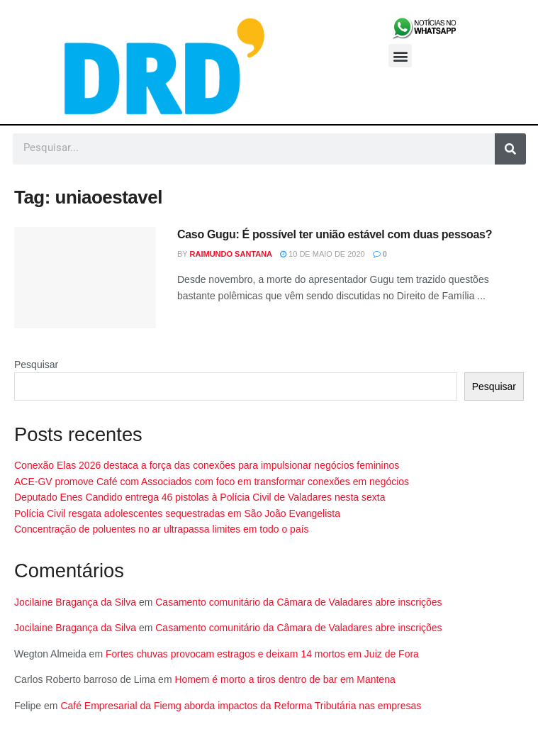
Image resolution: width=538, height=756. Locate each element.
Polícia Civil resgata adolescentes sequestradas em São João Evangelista (177, 513)
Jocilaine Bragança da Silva (75, 602)
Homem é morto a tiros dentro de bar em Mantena (285, 679)
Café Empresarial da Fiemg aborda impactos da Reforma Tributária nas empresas (241, 706)
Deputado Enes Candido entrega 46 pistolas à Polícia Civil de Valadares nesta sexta (200, 497)
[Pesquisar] (510, 149)
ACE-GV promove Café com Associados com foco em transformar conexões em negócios (212, 482)
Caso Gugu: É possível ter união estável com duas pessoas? (335, 234)
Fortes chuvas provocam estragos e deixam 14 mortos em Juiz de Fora (262, 654)
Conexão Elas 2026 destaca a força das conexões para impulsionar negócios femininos (207, 465)
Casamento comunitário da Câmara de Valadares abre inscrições (298, 602)
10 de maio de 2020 (323, 254)
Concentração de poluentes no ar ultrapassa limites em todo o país (162, 529)
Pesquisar (36, 365)
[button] (400, 56)
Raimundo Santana (231, 254)
